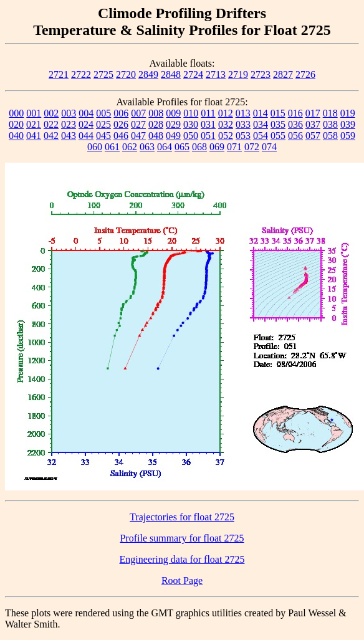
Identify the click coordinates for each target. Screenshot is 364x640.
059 (348, 136)
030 (191, 124)
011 (208, 113)
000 (16, 113)
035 (278, 124)
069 (217, 147)
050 (191, 136)
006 (121, 113)
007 (138, 113)
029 (173, 124)
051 (208, 136)
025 (103, 124)
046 (121, 136)
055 (278, 136)
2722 (81, 74)
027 (138, 124)
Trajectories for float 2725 (182, 517)
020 (16, 124)
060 (95, 147)
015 (278, 113)
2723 (261, 74)
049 (173, 136)
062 (130, 147)
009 (173, 113)
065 (182, 147)
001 (34, 113)
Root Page (182, 580)
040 (16, 136)
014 (261, 113)
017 (313, 113)
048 (156, 136)
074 (269, 147)
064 (165, 147)
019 (348, 113)
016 (295, 113)
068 (199, 147)
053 (243, 136)
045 (103, 136)
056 (295, 136)
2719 (238, 74)
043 (69, 136)
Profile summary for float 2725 (182, 538)
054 (261, 136)
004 (86, 113)
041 (34, 136)
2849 (148, 74)
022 (51, 124)
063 (147, 147)
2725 (103, 74)
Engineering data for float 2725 (182, 559)
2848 (171, 74)
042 (51, 136)
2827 (283, 74)
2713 (216, 74)
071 (234, 147)
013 (243, 113)
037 (313, 124)
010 (191, 113)
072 (252, 147)
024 (86, 124)
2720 (126, 74)
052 (226, 136)
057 (313, 136)
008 (156, 113)
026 (121, 124)
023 (69, 124)
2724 (193, 74)
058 (330, 136)
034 (261, 124)
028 (156, 124)
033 (243, 124)
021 (34, 124)
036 (295, 124)
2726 (305, 74)
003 (69, 113)
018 (330, 113)
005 (103, 113)
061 (112, 147)
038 (330, 124)
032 (226, 124)
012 (226, 113)
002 (51, 113)
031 (208, 124)
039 (348, 124)
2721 (59, 74)
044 (86, 136)
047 (138, 136)
